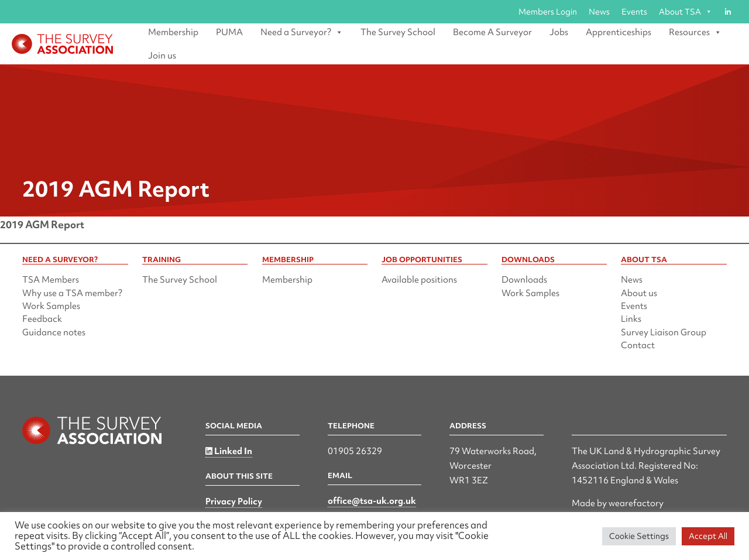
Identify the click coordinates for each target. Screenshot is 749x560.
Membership (173, 32)
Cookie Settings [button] (639, 536)
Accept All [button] (708, 536)
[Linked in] (728, 12)
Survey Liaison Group (664, 332)
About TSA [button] (686, 12)
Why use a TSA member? (72, 293)
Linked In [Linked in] (229, 451)
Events (634, 12)
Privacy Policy (234, 501)
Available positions (419, 280)
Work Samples (51, 306)
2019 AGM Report (42, 224)
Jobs (559, 32)
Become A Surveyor (492, 32)
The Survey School (398, 32)
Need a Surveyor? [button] (302, 32)
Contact (638, 345)
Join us (162, 56)
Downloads (524, 280)
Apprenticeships (619, 32)
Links (631, 319)
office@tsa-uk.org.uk (372, 501)
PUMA (229, 32)
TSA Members (51, 280)
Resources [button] (695, 32)
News (599, 12)
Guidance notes (54, 332)
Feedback (42, 319)
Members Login (548, 12)
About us (639, 293)
